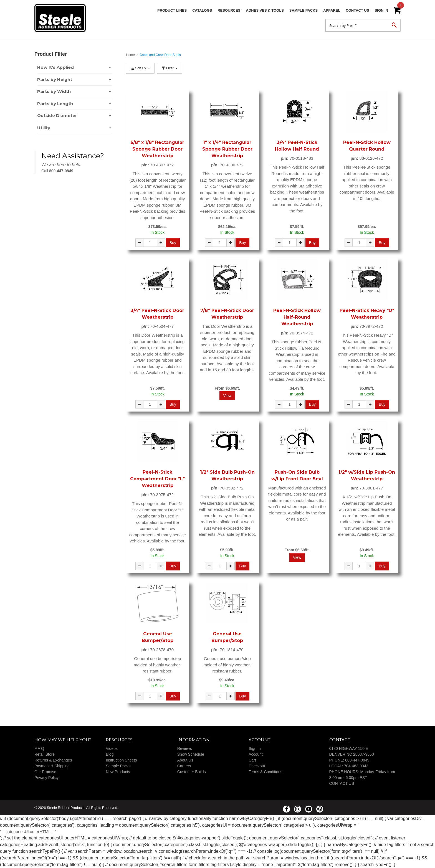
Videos (112, 748)
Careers (184, 766)
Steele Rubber (62, 18)
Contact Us (357, 10)
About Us (185, 760)
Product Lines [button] (172, 10)
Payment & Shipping (52, 766)
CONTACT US (342, 783)
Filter (170, 68)
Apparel (332, 10)
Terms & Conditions (265, 772)
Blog (110, 754)
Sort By (140, 68)
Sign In (381, 10)
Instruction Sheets (121, 760)
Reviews (185, 748)
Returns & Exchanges (53, 760)
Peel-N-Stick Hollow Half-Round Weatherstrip (297, 317)
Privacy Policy (46, 778)
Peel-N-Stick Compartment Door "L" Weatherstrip (157, 479)
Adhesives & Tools (265, 10)
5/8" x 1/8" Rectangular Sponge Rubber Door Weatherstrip (157, 149)
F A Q (39, 748)
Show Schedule (191, 754)
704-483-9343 (356, 766)
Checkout (257, 766)
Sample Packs (304, 10)
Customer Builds (192, 772)
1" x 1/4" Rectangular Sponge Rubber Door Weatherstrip (227, 149)
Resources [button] (229, 10)
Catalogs (202, 10)
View (227, 396)
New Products (118, 772)
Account (256, 754)
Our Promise (45, 772)
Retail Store (45, 754)
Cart (252, 760)
